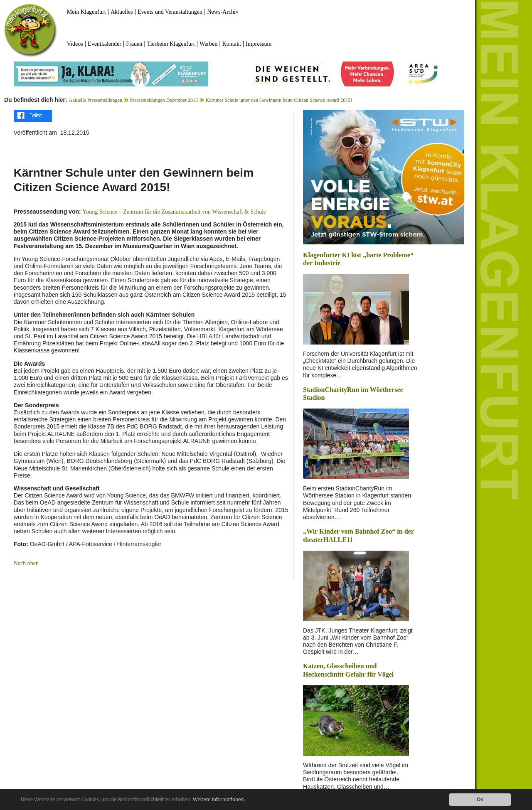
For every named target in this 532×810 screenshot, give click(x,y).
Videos (75, 44)
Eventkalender (105, 44)
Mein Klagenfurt (86, 12)
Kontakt (232, 44)
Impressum (259, 44)
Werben (208, 44)
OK (480, 799)
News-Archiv (223, 12)
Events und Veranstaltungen (170, 12)
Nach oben (26, 563)
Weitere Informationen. (226, 799)
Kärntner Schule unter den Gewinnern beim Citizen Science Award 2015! (279, 100)
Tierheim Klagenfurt (171, 44)
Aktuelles (122, 12)
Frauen (134, 44)
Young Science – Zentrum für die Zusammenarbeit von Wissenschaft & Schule (175, 212)
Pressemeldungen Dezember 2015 (164, 100)
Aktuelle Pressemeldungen (96, 100)
